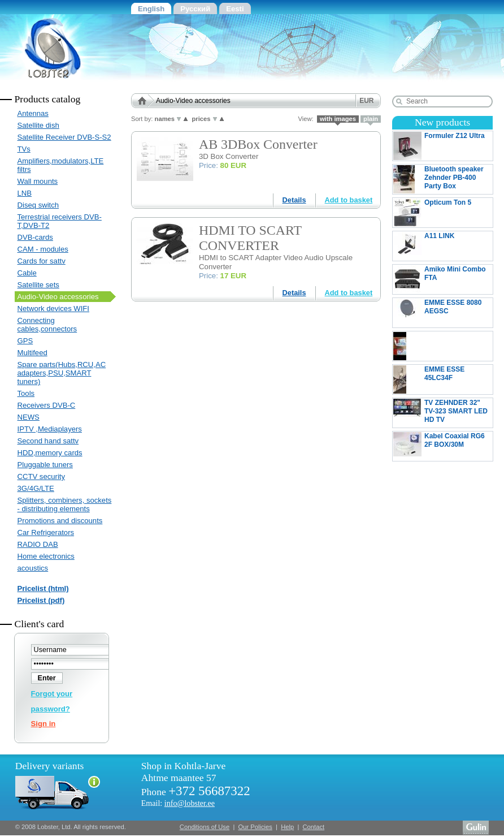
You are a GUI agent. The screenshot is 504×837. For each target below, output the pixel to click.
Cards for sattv (42, 261)
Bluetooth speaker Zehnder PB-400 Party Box (438, 179)
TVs (24, 149)
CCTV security (42, 476)
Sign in (44, 724)
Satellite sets (38, 285)
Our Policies (255, 827)
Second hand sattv (48, 441)
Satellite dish (38, 125)
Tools (26, 393)
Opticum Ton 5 (443, 213)
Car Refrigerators (46, 532)
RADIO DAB (38, 544)
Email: (178, 803)
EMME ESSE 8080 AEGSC (443, 313)
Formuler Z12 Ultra (443, 146)
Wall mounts (38, 181)
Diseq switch (38, 205)
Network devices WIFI (53, 309)
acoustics (33, 568)
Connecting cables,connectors (47, 325)
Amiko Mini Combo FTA (442, 279)
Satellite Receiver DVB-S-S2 (64, 137)
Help (287, 827)
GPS (25, 341)
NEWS (29, 417)
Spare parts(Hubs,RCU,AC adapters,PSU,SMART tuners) (62, 373)
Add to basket (349, 200)
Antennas (33, 113)
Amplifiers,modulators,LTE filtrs (61, 165)
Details (294, 200)
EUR (366, 101)
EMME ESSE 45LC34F (443, 379)
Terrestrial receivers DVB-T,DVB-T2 (60, 221)
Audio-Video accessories (58, 297)
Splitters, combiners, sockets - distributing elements (65, 504)
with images (338, 119)
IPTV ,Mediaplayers (50, 429)
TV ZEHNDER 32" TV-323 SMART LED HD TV (443, 413)
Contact (314, 827)
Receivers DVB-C (47, 405)
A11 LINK (443, 246)
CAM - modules (43, 249)
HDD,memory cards (50, 453)
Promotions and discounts (60, 521)
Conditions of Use (205, 827)
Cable (27, 273)
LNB (25, 193)
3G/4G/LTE (36, 488)
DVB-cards (35, 237)
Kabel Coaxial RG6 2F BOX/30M (443, 446)
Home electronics (46, 556)
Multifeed (32, 353)
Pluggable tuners (45, 465)
